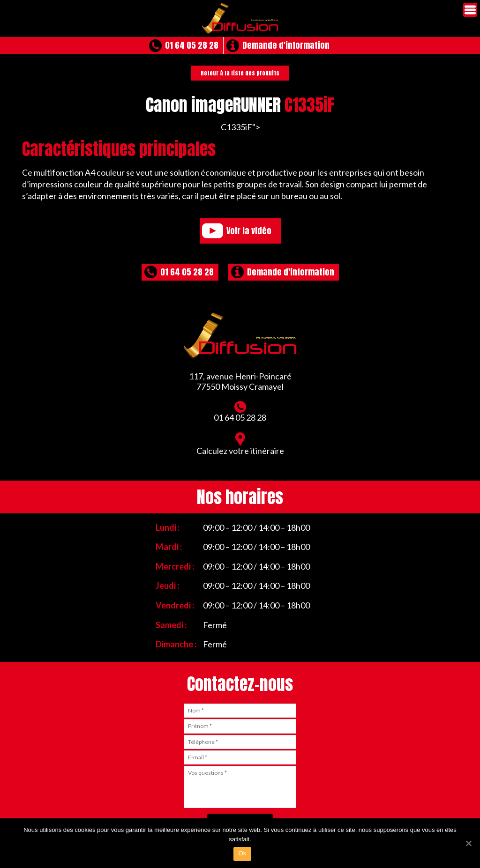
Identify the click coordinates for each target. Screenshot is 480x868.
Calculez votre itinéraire (240, 444)
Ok (242, 853)
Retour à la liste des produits (240, 73)
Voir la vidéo (249, 231)
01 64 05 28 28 (192, 45)
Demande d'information (286, 45)
